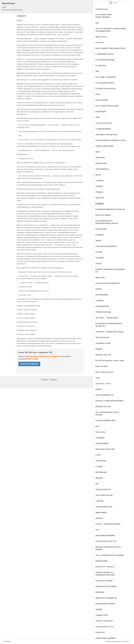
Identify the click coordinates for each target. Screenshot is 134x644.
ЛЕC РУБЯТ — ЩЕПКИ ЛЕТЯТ (107, 318)
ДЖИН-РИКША (101, 512)
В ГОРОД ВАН (101, 66)
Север (98, 378)
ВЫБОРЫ (99, 349)
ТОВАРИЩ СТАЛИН (103, 343)
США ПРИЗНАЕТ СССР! (104, 627)
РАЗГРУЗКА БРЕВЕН (103, 215)
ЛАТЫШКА (100, 181)
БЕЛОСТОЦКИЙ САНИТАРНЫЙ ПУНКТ (110, 48)
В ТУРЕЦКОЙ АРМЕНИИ (105, 60)
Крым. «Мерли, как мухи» (105, 372)
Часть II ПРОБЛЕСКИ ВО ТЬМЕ (107, 106)
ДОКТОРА (99, 518)
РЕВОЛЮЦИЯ (101, 112)
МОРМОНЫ (100, 592)
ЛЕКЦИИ (99, 609)
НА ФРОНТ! (100, 43)
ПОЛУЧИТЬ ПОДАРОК (29, 364)
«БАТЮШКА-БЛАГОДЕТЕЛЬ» (107, 135)
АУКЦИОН (99, 301)
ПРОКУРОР (100, 198)
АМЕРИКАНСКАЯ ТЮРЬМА (106, 586)
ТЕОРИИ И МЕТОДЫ (103, 312)
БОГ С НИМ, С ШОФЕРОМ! (106, 77)
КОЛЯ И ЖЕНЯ (101, 229)
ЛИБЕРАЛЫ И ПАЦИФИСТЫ (106, 598)
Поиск (113, 3)
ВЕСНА (98, 175)
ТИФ (97, 71)
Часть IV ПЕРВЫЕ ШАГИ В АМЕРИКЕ (110, 555)
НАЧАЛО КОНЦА (102, 100)
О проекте (45, 380)
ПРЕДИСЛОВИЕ (101, 561)
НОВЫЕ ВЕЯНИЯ (102, 443)
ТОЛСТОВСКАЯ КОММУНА (106, 246)
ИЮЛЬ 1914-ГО (101, 37)
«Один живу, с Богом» (103, 384)
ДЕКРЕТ (99, 241)
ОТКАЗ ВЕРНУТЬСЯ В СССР (106, 541)
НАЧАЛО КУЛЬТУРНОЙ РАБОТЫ (108, 283)
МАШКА (99, 389)
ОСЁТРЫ (99, 252)
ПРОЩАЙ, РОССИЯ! (103, 407)
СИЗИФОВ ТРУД (102, 615)
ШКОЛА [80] (100, 278)
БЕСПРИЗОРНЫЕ (102, 295)
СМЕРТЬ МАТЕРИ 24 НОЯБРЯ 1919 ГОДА (111, 140)
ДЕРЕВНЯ (99, 478)
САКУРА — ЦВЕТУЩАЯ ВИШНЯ (108, 524)
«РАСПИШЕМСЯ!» (102, 169)
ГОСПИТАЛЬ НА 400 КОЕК (106, 89)
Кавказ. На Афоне (102, 366)
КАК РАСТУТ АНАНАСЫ (105, 567)
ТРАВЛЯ (99, 289)
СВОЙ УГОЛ (100, 632)
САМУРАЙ (99, 501)
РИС (97, 484)
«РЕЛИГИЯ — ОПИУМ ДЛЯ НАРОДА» (110, 332)
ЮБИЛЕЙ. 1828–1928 (103, 355)
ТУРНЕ (98, 455)
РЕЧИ (98, 117)
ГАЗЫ (98, 94)
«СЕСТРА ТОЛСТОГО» (104, 123)
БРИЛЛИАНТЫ (101, 163)
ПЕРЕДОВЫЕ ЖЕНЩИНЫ (105, 536)
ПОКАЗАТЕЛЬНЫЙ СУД (104, 395)
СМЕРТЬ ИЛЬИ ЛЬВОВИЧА (106, 638)
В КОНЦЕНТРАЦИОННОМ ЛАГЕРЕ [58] (110, 209)
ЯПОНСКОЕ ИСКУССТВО (105, 449)
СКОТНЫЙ (99, 258)
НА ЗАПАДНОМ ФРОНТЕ (105, 83)
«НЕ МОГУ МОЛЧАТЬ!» (104, 621)
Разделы (54, 380)
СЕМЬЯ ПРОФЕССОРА (104, 507)
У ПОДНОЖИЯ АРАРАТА (105, 54)
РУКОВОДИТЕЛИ (102, 306)
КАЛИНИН (99, 235)
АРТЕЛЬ (99, 264)
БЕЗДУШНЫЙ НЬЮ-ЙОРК (105, 604)
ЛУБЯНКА (99, 192)
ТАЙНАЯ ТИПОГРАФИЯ (104, 146)
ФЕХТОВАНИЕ (101, 472)
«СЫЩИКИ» (100, 438)
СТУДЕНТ (99, 466)
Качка (97, 426)
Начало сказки (100, 432)
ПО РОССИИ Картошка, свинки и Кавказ (110, 361)
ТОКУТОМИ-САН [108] (104, 495)
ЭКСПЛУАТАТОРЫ (102, 338)
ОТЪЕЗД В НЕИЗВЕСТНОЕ (105, 420)
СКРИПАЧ (99, 186)
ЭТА (97, 530)
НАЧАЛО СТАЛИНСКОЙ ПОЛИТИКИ (109, 401)
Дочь (97, 23)
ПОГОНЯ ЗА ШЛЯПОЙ (104, 581)
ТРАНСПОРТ (100, 158)
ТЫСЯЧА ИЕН (101, 461)
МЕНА (98, 152)
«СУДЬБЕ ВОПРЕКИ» (103, 129)
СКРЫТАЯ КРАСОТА (103, 489)
